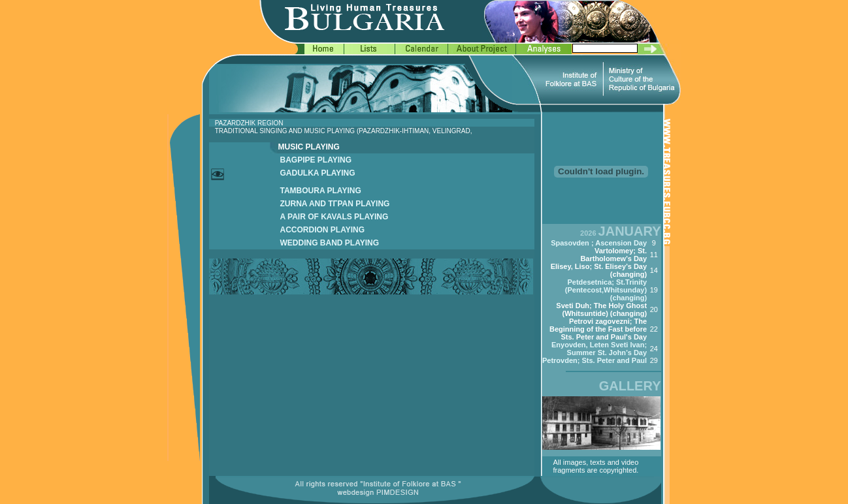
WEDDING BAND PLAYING (330, 243)
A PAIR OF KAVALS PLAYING (334, 217)
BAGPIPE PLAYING (316, 160)
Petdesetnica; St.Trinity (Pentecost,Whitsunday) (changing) (606, 290)
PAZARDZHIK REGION (249, 123)
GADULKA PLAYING (318, 173)
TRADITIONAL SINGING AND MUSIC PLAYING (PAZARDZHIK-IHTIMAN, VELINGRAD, (344, 131)
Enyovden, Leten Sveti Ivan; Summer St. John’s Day (599, 349)
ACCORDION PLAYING (323, 230)
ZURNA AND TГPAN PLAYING (335, 204)
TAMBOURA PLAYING (321, 191)
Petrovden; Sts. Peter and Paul (595, 360)
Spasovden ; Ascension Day (599, 243)
